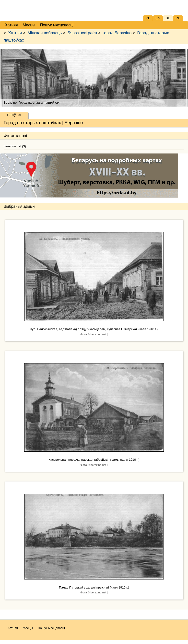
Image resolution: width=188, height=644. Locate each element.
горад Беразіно (117, 33)
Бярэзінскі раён (82, 33)
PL (148, 18)
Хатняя (15, 33)
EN (158, 18)
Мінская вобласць (45, 33)
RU (178, 18)
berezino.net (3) (15, 146)
